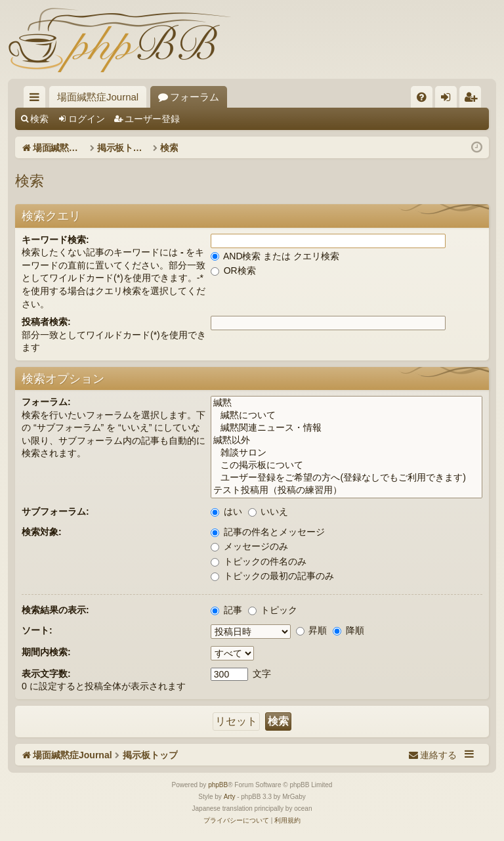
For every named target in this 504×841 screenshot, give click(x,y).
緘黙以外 (346, 441)
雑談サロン (346, 453)
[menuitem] (422, 97)
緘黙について (346, 416)
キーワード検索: (55, 240)
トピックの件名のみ (259, 561)
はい (226, 511)
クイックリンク (37, 99)
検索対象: (42, 532)
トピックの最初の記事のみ (272, 576)
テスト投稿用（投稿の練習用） (346, 491)
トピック (273, 610)
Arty (230, 797)
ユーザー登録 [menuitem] (473, 99)
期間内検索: (46, 652)
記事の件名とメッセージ (268, 532)
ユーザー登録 (152, 119)
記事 (226, 610)
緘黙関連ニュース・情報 (346, 428)
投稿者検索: (46, 322)
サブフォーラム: (55, 511)
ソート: (37, 630)
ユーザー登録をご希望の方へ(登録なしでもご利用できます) (346, 478)
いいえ (268, 511)
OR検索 (233, 270)
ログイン (87, 119)
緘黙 (346, 403)
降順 (348, 630)
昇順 (312, 630)
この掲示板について (346, 466)
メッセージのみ (249, 546)
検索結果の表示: (55, 610)
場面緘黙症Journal (98, 97)
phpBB (218, 785)
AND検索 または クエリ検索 (275, 256)
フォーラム (195, 97)
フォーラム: (46, 402)
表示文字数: (46, 674)
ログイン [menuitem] (449, 99)
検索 (39, 119)
